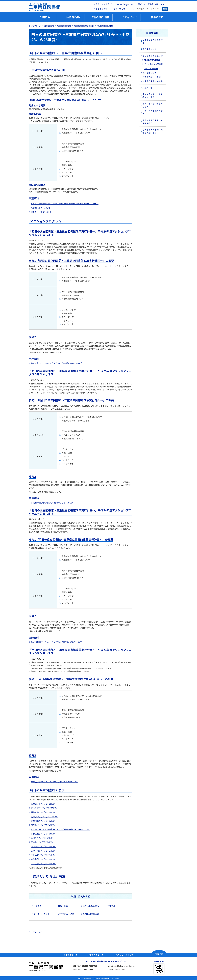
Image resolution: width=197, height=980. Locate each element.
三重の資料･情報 (100, 17)
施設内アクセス (96, 955)
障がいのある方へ (91, 906)
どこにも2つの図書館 (153, 64)
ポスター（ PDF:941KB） (42, 212)
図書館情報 (157, 17)
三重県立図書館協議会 (153, 81)
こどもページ (130, 17)
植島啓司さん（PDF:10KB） (43, 859)
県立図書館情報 (64, 26)
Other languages (125, 4)
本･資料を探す (73, 17)
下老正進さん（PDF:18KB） (43, 834)
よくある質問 (102, 9)
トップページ (35, 26)
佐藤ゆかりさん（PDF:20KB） (44, 817)
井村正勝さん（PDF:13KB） (43, 863)
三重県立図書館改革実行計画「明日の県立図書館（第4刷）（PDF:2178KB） (65, 203)
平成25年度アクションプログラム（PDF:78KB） (52, 503)
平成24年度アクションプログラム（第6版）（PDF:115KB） (57, 642)
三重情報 (111, 906)
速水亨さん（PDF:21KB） (42, 838)
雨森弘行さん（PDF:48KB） (43, 825)
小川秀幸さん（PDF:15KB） (43, 846)
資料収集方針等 (150, 73)
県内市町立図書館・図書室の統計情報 (153, 131)
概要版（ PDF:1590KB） (42, 208)
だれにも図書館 (151, 68)
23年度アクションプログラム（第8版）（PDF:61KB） (54, 781)
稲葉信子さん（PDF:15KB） (43, 804)
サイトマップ (119, 9)
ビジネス (38, 906)
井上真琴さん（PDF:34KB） (43, 855)
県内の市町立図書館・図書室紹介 (153, 122)
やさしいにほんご (104, 4)
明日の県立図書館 (152, 60)
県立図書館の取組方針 (84, 26)
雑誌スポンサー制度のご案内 (153, 105)
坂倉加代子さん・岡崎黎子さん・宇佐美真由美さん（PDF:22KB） (60, 829)
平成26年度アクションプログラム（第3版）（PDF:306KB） (57, 363)
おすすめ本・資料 (66, 914)
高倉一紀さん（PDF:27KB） (43, 851)
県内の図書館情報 (91, 914)
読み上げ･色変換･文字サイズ (151, 4)
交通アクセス (148, 88)
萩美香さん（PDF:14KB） (42, 842)
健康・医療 (63, 906)
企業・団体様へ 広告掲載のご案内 (153, 96)
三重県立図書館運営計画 (153, 41)
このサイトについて (124, 955)
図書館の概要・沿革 (152, 77)
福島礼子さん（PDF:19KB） (43, 812)
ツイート (42, 932)
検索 (165, 9)
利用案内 (45, 17)
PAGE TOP (159, 954)
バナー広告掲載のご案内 (153, 112)
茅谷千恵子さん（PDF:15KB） (44, 808)
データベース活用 (42, 914)
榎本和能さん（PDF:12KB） (43, 821)
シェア (32, 932)
